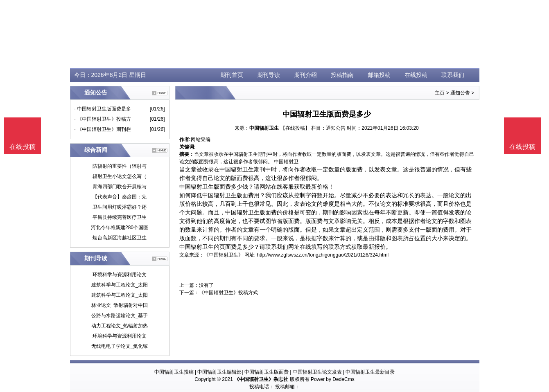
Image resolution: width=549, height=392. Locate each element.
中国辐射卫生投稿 (174, 372)
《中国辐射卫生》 (224, 255)
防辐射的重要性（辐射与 (120, 166)
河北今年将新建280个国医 (120, 228)
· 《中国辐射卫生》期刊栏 (103, 129)
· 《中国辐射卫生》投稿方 (103, 119)
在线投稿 (416, 75)
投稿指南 (342, 75)
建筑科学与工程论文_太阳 (120, 285)
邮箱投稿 (379, 75)
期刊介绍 (305, 75)
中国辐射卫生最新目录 (370, 372)
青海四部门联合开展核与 (120, 187)
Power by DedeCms (333, 379)
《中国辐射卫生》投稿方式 (228, 293)
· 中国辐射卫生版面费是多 (103, 109)
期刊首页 (232, 75)
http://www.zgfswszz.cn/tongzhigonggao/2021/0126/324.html (323, 255)
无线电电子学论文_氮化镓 (120, 346)
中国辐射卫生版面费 (267, 372)
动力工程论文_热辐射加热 (120, 326)
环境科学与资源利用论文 (120, 275)
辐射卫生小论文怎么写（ (120, 176)
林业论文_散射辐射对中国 (120, 305)
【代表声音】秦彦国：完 (120, 197)
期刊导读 (269, 75)
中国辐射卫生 (264, 128)
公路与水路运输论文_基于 (120, 315)
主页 (440, 93)
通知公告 (460, 93)
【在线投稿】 (295, 128)
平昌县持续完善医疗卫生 (120, 217)
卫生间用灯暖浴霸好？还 (120, 207)
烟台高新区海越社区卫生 (120, 238)
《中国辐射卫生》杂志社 (261, 379)
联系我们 (453, 75)
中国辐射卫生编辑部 (219, 372)
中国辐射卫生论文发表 (317, 372)
